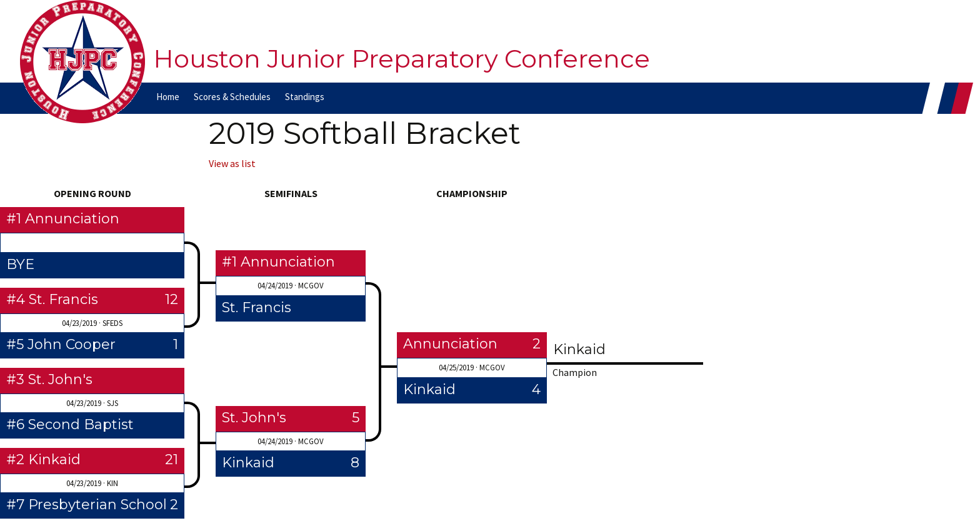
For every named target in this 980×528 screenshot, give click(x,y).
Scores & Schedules (232, 97)
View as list (232, 163)
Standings (305, 97)
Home (168, 97)
